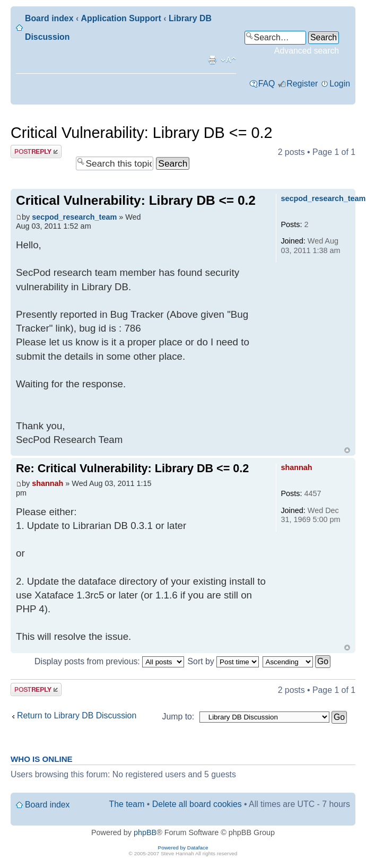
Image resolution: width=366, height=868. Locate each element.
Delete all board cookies (197, 804)
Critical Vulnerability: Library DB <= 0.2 (141, 133)
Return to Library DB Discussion (77, 715)
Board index (49, 18)
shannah (47, 483)
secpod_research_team (74, 217)
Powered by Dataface (183, 848)
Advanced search (307, 51)
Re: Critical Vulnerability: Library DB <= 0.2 (132, 468)
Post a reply (36, 151)
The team (127, 804)
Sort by (224, 661)
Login (340, 84)
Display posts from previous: (109, 661)
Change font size (228, 60)
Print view (212, 60)
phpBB (145, 832)
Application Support (121, 18)
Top (347, 450)
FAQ (267, 84)
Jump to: (178, 717)
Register (302, 84)
